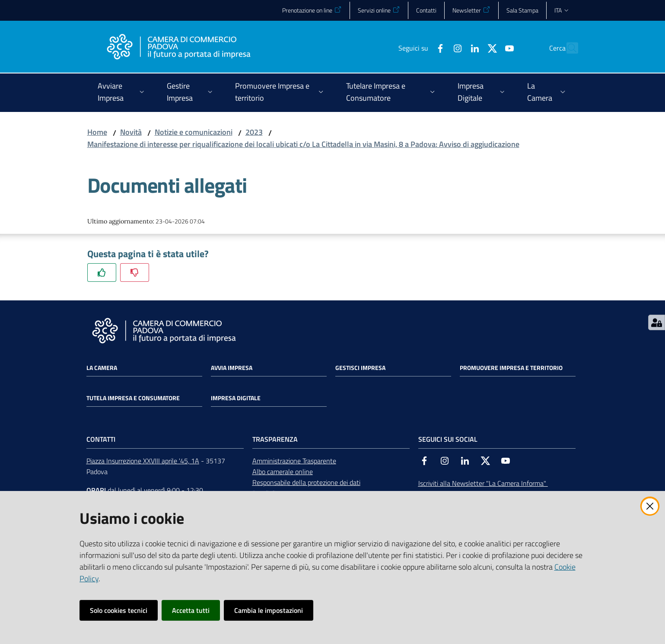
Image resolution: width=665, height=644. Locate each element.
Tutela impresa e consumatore (133, 398)
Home (97, 132)
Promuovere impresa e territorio (511, 368)
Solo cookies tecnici (119, 610)
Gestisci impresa (360, 368)
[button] (568, 48)
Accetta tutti (191, 610)
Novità (131, 132)
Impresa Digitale (236, 398)
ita (562, 10)
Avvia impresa (232, 368)
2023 (254, 132)
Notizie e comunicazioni (194, 132)
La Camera (102, 368)
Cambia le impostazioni (269, 610)
